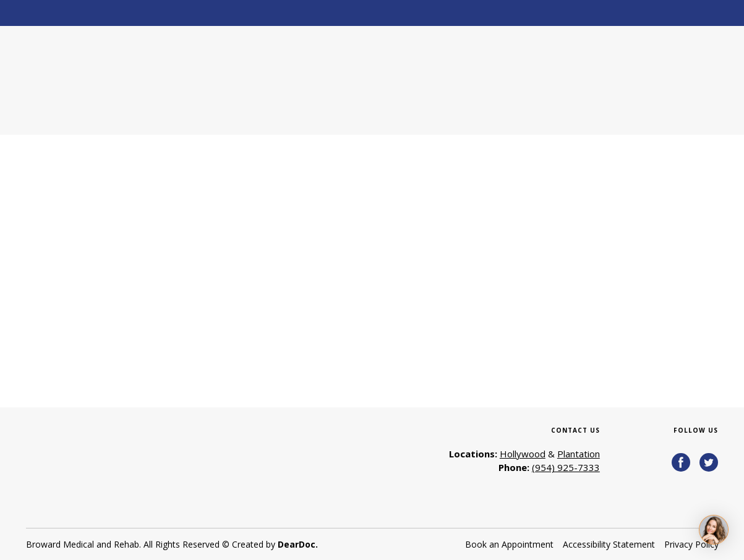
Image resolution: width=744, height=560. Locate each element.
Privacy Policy (691, 544)
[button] (681, 462)
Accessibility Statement (609, 544)
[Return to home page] (111, 80)
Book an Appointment (509, 544)
